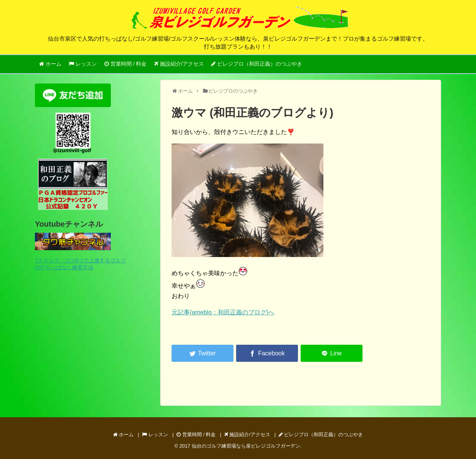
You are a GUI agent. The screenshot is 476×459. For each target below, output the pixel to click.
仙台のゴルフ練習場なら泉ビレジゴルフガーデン (246, 446)
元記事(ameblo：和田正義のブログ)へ (223, 312)
